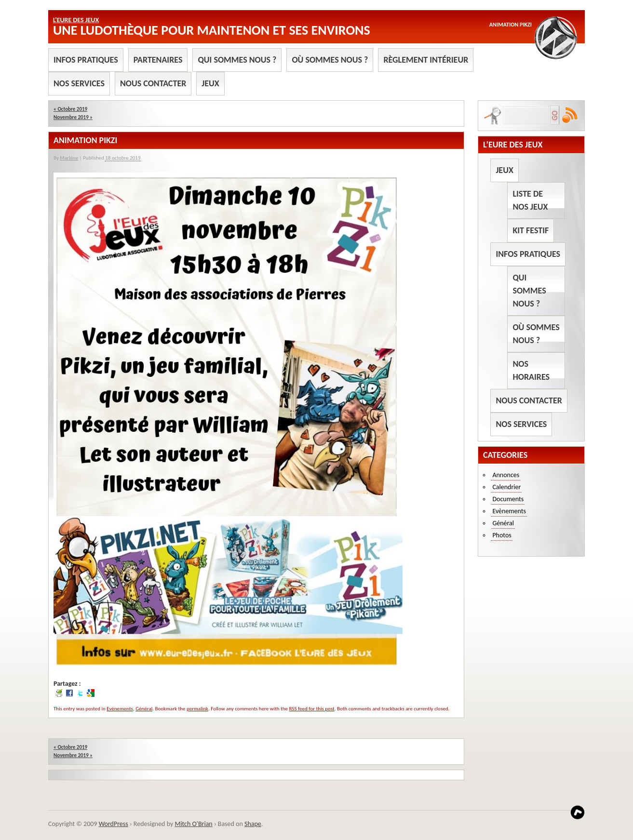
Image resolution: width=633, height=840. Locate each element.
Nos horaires (531, 370)
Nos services (79, 83)
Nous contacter (153, 83)
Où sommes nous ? (330, 60)
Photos (502, 535)
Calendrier (506, 487)
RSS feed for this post (312, 709)
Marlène (69, 158)
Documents (508, 499)
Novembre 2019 (73, 117)
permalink (197, 709)
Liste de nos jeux (530, 200)
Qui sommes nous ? (237, 60)
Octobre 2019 (70, 109)
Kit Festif (531, 230)
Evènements (120, 709)
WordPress (114, 824)
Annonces (506, 475)
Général (144, 709)
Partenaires (158, 60)
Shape (253, 824)
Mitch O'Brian (193, 824)
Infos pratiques (86, 60)
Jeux (210, 83)
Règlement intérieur (426, 60)
